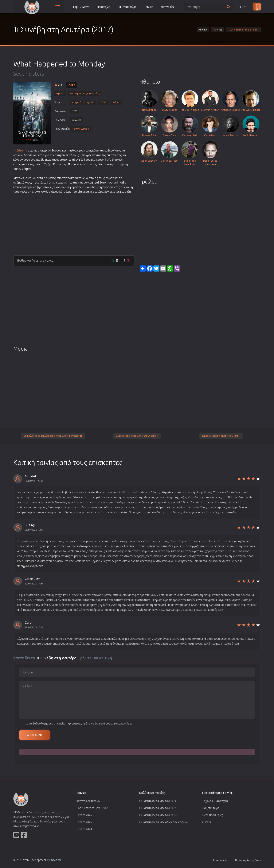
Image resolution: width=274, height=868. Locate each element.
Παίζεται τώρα (211, 808)
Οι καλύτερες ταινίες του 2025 (158, 808)
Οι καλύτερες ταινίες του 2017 (221, 436)
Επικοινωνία (221, 860)
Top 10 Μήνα (81, 7)
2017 (72, 85)
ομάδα (91, 187)
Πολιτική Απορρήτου (248, 860)
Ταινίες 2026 (84, 815)
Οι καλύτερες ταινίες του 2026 (158, 801)
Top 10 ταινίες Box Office (92, 808)
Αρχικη (203, 29)
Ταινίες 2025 (84, 822)
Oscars (207, 822)
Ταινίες (148, 7)
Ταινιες (217, 29)
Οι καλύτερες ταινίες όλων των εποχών (164, 822)
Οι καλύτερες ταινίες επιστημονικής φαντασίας (53, 436)
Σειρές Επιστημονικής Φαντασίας (137, 436)
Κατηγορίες (167, 7)
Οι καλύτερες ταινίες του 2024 (158, 815)
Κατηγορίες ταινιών (88, 801)
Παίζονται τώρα (127, 7)
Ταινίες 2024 (84, 829)
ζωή (108, 160)
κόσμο (60, 187)
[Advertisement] (74, 223)
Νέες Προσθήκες (213, 815)
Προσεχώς (103, 7)
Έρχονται (215, 801)
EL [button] (243, 7)
